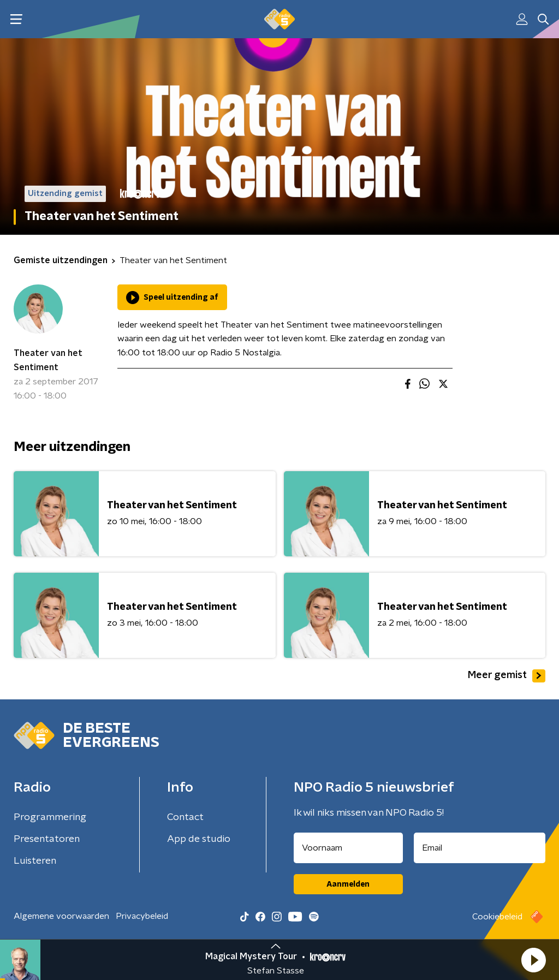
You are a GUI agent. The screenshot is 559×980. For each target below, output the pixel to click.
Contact (185, 817)
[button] (533, 960)
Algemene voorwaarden (61, 916)
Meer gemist (507, 676)
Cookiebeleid (497, 917)
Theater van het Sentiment (48, 360)
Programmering (50, 817)
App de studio (199, 839)
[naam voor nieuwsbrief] (348, 848)
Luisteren (35, 861)
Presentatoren (47, 839)
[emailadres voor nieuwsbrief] (480, 848)
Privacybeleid (142, 916)
